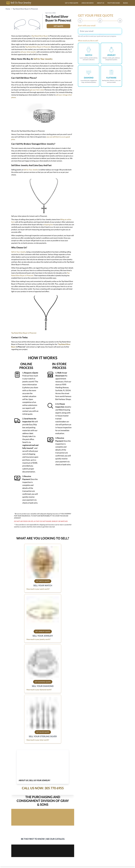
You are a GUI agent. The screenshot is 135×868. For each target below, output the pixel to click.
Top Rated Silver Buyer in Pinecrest (38, 47)
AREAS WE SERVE (88, 3)
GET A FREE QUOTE (72, 3)
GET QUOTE (58, 26)
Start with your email (87, 25)
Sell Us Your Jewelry (43, 59)
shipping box (48, 224)
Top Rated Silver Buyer (40, 36)
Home (8, 9)
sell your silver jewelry (28, 52)
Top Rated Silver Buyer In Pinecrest (25, 9)
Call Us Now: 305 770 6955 (43, 788)
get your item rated (37, 90)
